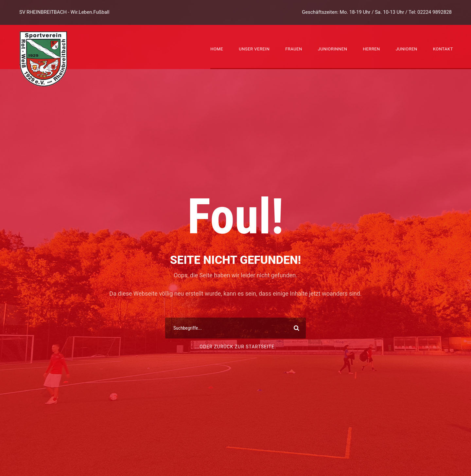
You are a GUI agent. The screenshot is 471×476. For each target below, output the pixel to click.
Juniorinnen (333, 49)
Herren (371, 49)
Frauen (294, 49)
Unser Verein (254, 49)
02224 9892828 (435, 12)
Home (217, 49)
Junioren (407, 49)
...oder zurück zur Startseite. (235, 347)
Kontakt (443, 49)
